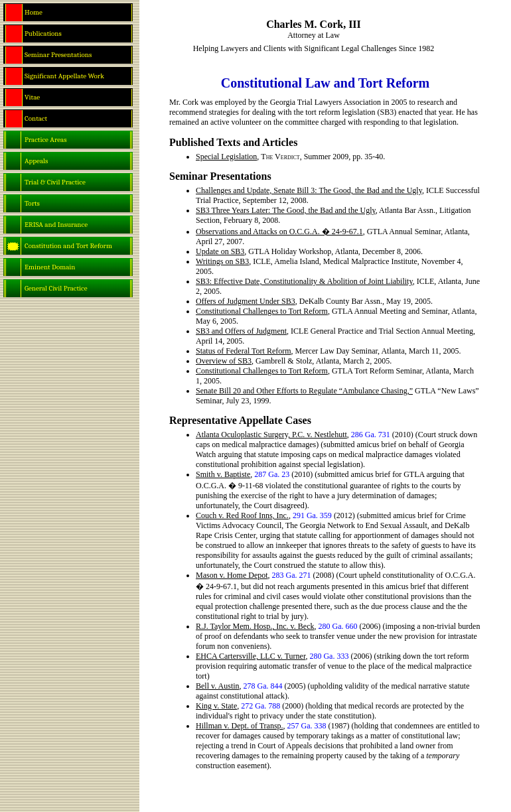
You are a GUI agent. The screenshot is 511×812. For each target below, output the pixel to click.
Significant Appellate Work (64, 76)
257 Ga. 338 (307, 726)
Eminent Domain (50, 267)
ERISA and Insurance (56, 225)
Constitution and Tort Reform (68, 246)
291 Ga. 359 (312, 515)
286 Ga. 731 (371, 435)
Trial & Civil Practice (55, 182)
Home (34, 12)
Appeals (36, 161)
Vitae (32, 97)
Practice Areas (45, 140)
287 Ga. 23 (272, 474)
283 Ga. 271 (292, 575)
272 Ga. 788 (260, 706)
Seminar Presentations (58, 55)
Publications (43, 34)
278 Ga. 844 (263, 686)
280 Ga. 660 (337, 626)
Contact (36, 118)
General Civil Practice (56, 288)
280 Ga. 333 (329, 656)
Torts (32, 203)
